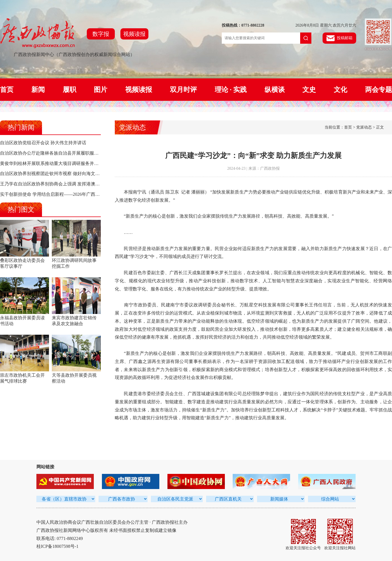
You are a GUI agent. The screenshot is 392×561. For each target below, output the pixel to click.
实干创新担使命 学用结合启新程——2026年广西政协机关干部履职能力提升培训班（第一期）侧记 (97, 194)
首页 (7, 90)
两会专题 (379, 90)
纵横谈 (275, 90)
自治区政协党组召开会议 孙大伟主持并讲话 (43, 143)
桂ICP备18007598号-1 (57, 546)
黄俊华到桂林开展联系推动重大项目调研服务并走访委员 (56, 163)
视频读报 (134, 34)
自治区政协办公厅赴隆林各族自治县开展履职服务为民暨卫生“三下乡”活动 (74, 153)
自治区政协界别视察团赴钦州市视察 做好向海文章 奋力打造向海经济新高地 (75, 174)
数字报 (101, 34)
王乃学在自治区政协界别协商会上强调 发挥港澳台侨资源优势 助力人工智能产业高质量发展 (91, 184)
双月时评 (183, 90)
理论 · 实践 (231, 90)
